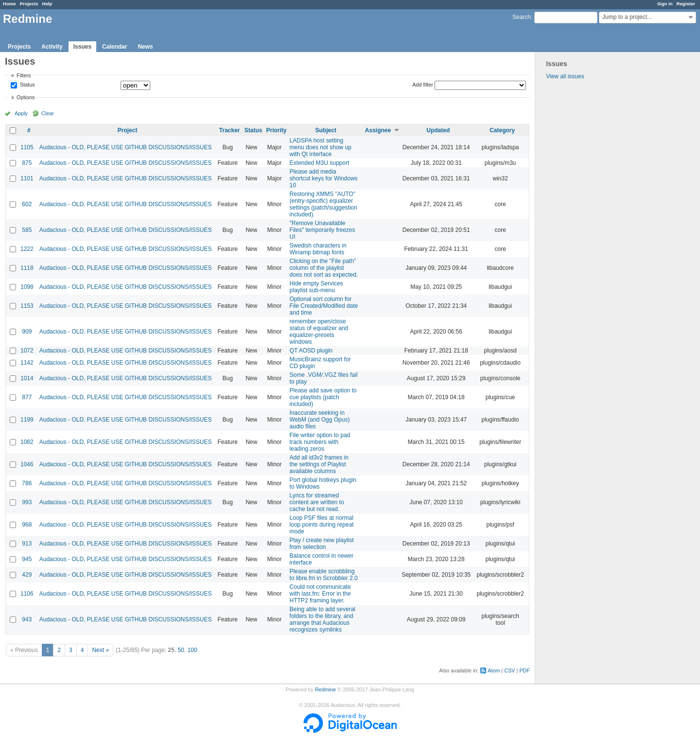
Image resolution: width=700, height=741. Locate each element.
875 (27, 163)
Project (128, 130)
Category (502, 130)
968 (27, 525)
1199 (27, 420)
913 (27, 544)
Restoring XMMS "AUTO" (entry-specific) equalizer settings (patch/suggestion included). (324, 204)
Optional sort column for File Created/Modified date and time (324, 306)
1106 (27, 594)
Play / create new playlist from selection (322, 544)
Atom (494, 670)
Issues (82, 47)
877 (27, 397)
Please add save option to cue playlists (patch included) (323, 397)
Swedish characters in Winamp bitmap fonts (318, 249)
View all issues (565, 76)
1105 (27, 147)
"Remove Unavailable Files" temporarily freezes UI (323, 230)
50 (181, 650)
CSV (509, 670)
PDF (525, 670)
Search (522, 17)
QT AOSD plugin (311, 351)
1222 (27, 249)
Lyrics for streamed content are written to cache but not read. (317, 502)
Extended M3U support (320, 163)
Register (686, 4)
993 (27, 502)
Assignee (378, 130)
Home (9, 4)
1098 (27, 287)
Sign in (665, 4)
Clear (48, 113)
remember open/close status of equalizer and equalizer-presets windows (319, 332)
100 (192, 650)
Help (47, 4)
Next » (100, 650)
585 (27, 230)
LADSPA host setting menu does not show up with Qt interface (321, 147)
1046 (27, 464)
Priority (277, 130)
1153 (27, 306)
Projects (29, 4)
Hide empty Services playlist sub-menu (316, 287)
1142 (27, 363)
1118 (27, 268)
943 (27, 619)
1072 (27, 351)
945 (27, 559)
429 (27, 575)
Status (27, 85)
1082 (27, 442)
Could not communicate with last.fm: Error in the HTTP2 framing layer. (320, 594)
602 (27, 204)
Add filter (423, 85)
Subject (326, 130)
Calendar (114, 47)
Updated (438, 130)
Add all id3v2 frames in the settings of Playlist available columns (319, 464)
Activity (52, 47)
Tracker (230, 130)
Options (26, 97)
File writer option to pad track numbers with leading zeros (320, 442)
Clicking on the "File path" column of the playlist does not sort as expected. (324, 268)
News (145, 47)
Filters (24, 75)
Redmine (325, 689)
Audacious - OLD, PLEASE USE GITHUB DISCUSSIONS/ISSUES (126, 147)
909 (27, 332)
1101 (27, 178)
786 (27, 483)
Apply (21, 113)
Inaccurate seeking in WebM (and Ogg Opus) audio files (320, 420)
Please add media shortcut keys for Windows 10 (324, 178)
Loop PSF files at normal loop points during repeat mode (322, 525)
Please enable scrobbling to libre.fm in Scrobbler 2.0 (324, 575)
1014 (27, 378)
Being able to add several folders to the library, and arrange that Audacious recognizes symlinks (323, 619)
